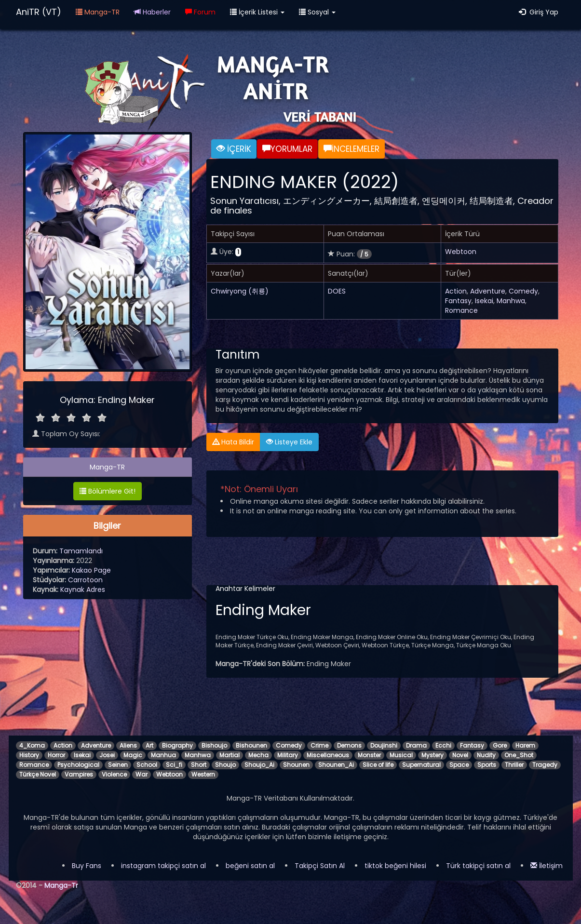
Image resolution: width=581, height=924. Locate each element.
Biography (177, 745)
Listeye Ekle (289, 442)
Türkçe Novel (38, 774)
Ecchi (443, 745)
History (29, 755)
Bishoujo (214, 745)
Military (288, 755)
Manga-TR (98, 12)
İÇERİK (234, 149)
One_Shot (519, 755)
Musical (401, 755)
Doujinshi (384, 745)
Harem (525, 745)
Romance (461, 310)
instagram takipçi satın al (163, 866)
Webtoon (461, 252)
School (147, 765)
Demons (349, 745)
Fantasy (458, 301)
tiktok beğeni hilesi (395, 866)
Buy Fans (87, 866)
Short (199, 765)
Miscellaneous (328, 755)
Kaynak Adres (83, 589)
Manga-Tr (61, 885)
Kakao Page (91, 570)
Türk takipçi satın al (478, 866)
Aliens (128, 745)
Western (203, 774)
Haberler (152, 12)
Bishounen (251, 745)
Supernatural (421, 765)
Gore (500, 745)
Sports (487, 765)
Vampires (79, 774)
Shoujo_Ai (259, 765)
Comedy (523, 291)
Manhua (163, 755)
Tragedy (545, 765)
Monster (369, 755)
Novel (460, 755)
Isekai (484, 301)
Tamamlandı (81, 551)
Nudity (486, 755)
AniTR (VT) (39, 12)
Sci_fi (174, 765)
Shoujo (225, 765)
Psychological (78, 765)
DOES (337, 291)
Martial (230, 755)
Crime (319, 745)
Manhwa (511, 301)
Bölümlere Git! (108, 491)
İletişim (547, 866)
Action (456, 291)
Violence (114, 774)
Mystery (432, 755)
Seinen (118, 765)
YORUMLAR (287, 149)
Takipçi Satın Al (320, 866)
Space (459, 765)
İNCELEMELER (351, 149)
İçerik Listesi (257, 12)
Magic (133, 755)
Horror (56, 755)
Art (149, 745)
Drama (416, 745)
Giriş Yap (539, 12)
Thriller (514, 765)
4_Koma (32, 745)
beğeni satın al (250, 866)
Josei (107, 755)
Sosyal (317, 12)
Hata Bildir (233, 442)
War (142, 774)
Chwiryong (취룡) (240, 291)
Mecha (258, 755)
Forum (200, 12)
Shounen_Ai (336, 765)
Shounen (296, 765)
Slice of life (378, 765)
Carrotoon (85, 580)
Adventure (488, 291)
